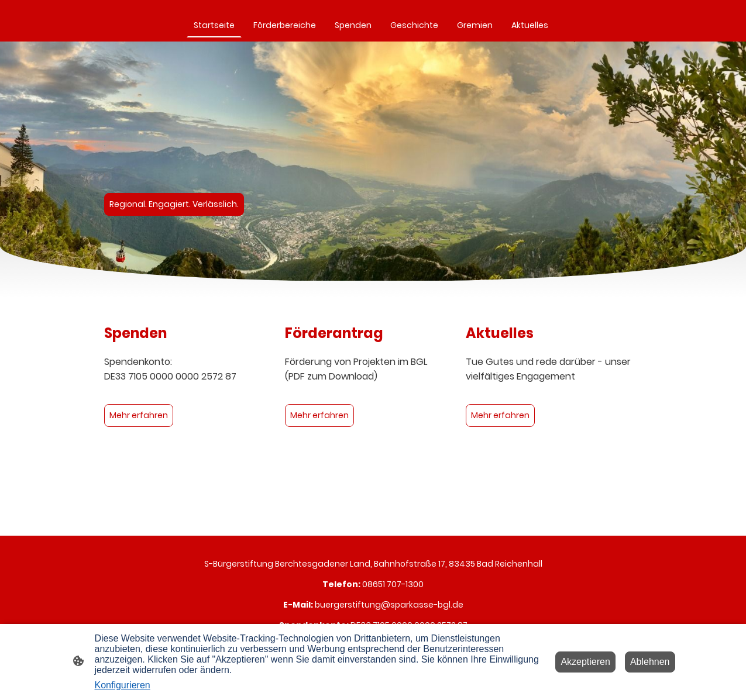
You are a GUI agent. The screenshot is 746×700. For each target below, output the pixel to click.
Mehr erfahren (139, 415)
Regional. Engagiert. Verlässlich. (174, 204)
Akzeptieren (585, 662)
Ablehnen (650, 662)
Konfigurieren (123, 685)
